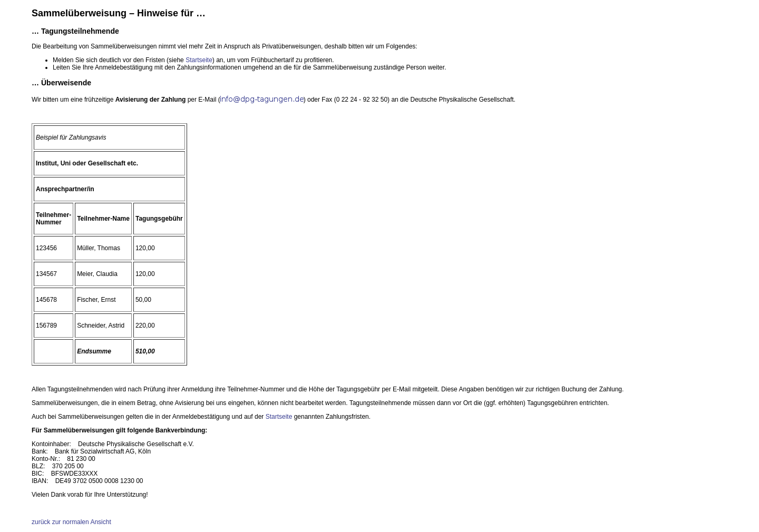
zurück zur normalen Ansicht (71, 522)
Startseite (199, 60)
